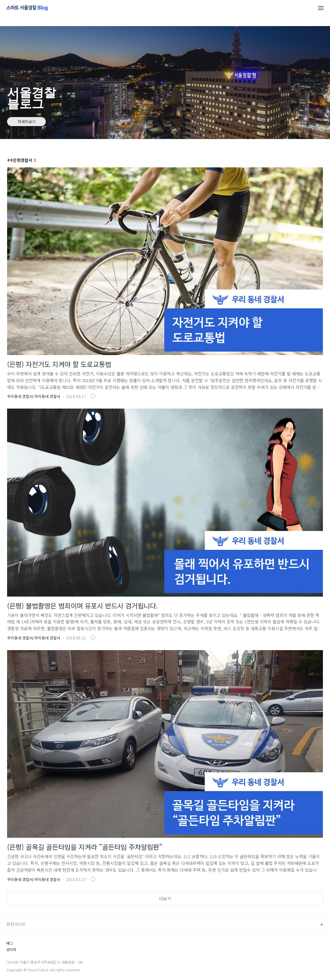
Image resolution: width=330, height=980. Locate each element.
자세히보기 (27, 121)
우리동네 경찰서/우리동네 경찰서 (34, 396)
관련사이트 (16, 924)
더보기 (165, 899)
